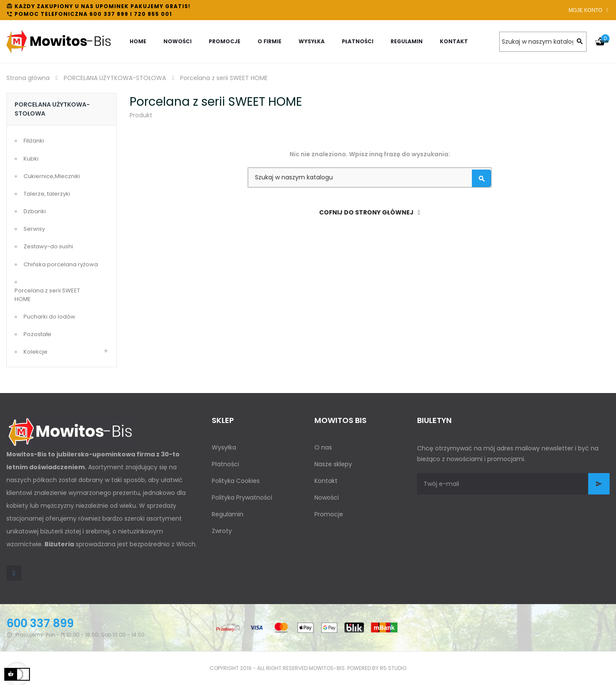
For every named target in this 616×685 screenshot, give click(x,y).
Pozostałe (37, 334)
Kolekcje (36, 352)
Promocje (329, 514)
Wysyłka (224, 447)
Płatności (225, 464)
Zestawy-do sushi (48, 246)
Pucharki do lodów (49, 317)
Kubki (31, 159)
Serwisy (34, 229)
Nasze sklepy (333, 464)
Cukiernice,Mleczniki (52, 176)
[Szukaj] (543, 42)
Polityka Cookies (236, 481)
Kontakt (326, 481)
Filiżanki (34, 141)
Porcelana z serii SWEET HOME (47, 295)
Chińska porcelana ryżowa (61, 264)
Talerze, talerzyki (47, 194)
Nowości (327, 497)
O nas (323, 447)
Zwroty (222, 531)
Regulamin (228, 514)
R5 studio (393, 668)
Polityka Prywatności (242, 497)
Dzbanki (35, 211)
